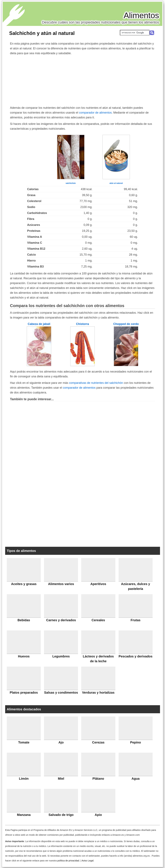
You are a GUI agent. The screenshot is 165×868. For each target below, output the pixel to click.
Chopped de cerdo (126, 324)
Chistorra (82, 324)
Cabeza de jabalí (39, 324)
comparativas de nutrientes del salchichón (96, 383)
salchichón (71, 183)
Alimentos (141, 15)
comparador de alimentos (95, 113)
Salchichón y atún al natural (42, 33)
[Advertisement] (82, 80)
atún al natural (116, 183)
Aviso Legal (87, 861)
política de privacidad (68, 861)
